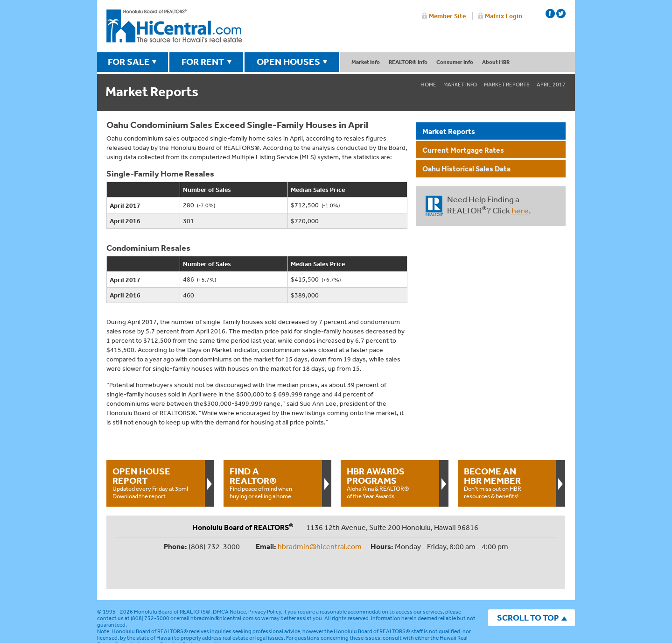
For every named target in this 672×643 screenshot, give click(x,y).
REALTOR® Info (408, 62)
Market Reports (507, 85)
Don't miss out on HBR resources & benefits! (507, 483)
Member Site (447, 16)
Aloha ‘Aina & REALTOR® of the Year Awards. (390, 483)
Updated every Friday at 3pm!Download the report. (155, 483)
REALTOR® (434, 206)
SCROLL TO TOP (528, 587)
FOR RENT (203, 62)
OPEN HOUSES (288, 62)
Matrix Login (504, 16)
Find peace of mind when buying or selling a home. (273, 483)
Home (428, 85)
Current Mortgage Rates (463, 150)
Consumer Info (455, 62)
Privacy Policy (265, 581)
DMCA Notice (229, 581)
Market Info (366, 62)
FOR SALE (129, 62)
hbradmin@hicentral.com (320, 546)
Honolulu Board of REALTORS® (172, 581)
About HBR (496, 62)
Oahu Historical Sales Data (466, 169)
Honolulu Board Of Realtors (174, 26)
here (520, 210)
